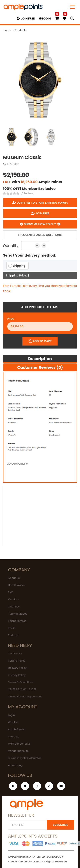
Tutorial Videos (18, 614)
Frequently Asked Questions (40, 235)
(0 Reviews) (28, 193)
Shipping (19, 266)
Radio (12, 628)
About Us (14, 578)
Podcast (13, 635)
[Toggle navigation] (72, 7)
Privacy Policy (17, 675)
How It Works (16, 585)
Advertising (15, 765)
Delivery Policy (17, 668)
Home (7, 30)
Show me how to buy (40, 224)
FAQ (11, 592)
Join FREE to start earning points (42, 203)
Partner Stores (17, 621)
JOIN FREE (26, 19)
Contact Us (15, 654)
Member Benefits (19, 744)
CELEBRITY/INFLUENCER (22, 689)
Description (40, 359)
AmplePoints (16, 729)
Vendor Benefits (18, 751)
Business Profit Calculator (24, 758)
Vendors (13, 599)
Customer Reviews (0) (40, 367)
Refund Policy (17, 661)
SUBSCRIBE (60, 825)
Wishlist (13, 722)
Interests (14, 737)
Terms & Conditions (21, 682)
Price (11, 319)
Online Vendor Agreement (25, 697)
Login (11, 715)
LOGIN (45, 19)
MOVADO (13, 164)
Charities (14, 607)
